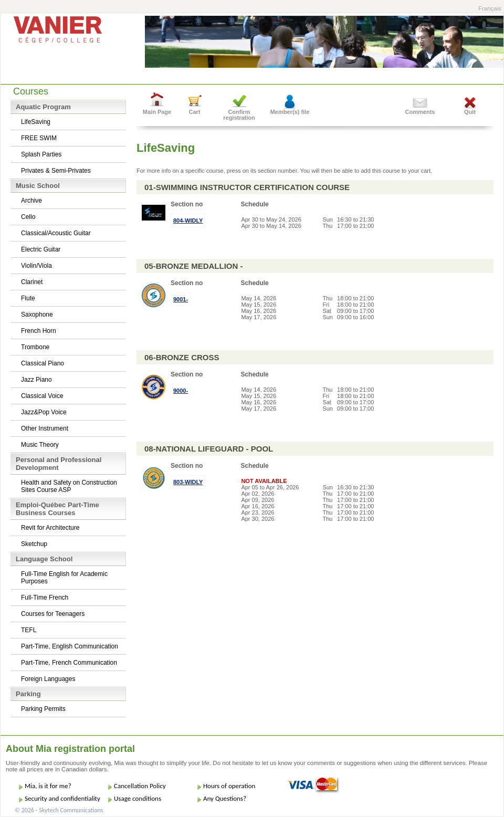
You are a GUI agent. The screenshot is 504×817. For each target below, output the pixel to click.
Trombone (35, 347)
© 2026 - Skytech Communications (59, 810)
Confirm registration (239, 115)
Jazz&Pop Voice (44, 412)
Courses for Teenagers (53, 614)
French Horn (39, 331)
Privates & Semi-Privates (56, 171)
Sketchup (34, 544)
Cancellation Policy (140, 786)
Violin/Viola (36, 266)
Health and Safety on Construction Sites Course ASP (69, 486)
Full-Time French (45, 598)
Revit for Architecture (50, 528)
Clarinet (32, 282)
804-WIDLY (188, 221)
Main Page (157, 112)
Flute (28, 298)
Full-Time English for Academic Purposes (64, 578)
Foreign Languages (48, 679)
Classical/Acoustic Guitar (56, 233)
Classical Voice (42, 396)
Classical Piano (43, 363)
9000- (181, 391)
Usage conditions (138, 798)
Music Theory (40, 445)
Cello (28, 217)
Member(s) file (290, 112)
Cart (194, 112)
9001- (181, 299)
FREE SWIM (39, 138)
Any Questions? (225, 798)
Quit (470, 112)
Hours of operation (229, 786)
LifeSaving (36, 122)
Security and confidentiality (62, 798)
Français (490, 8)
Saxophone (37, 315)
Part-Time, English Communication (70, 646)
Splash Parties (41, 154)
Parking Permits (43, 709)
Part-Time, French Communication (69, 663)
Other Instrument (45, 428)
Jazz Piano (36, 380)
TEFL (29, 630)
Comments (420, 112)
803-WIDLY (188, 482)
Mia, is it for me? (48, 786)
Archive (31, 201)
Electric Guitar (41, 249)
